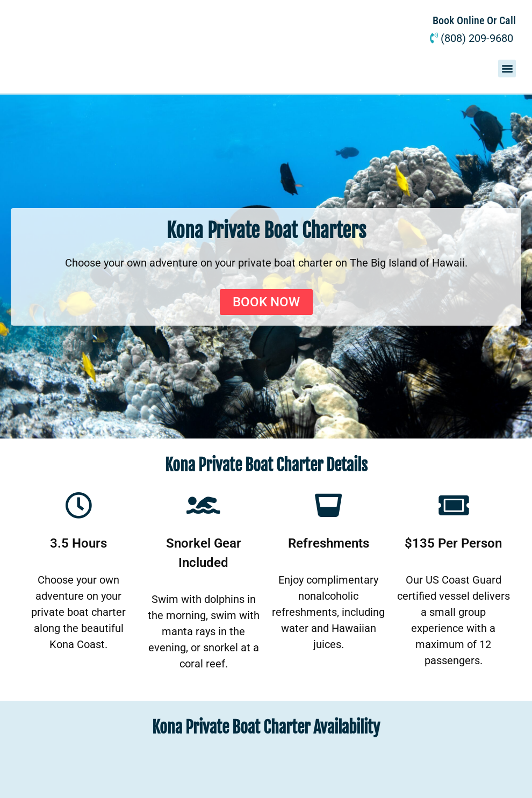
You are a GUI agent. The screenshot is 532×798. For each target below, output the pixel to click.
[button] (507, 69)
